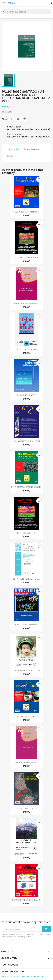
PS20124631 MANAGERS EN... (26, 258)
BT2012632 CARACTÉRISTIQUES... (26, 900)
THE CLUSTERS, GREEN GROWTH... (27, 487)
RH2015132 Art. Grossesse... (27, 625)
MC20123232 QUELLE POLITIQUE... (27, 671)
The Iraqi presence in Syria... (27, 304)
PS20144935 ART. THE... (26, 533)
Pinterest (25, 119)
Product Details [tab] (31, 149)
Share (11, 119)
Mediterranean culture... (27, 762)
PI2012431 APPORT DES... (26, 808)
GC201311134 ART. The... (27, 717)
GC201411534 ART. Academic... (27, 212)
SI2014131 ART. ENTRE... (26, 395)
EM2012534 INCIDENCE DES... (27, 349)
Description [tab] (14, 149)
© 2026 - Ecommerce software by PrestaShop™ (24, 977)
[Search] (26, 12)
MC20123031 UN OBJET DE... (26, 854)
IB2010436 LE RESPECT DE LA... (26, 579)
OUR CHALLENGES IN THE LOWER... (27, 441)
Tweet (18, 119)
